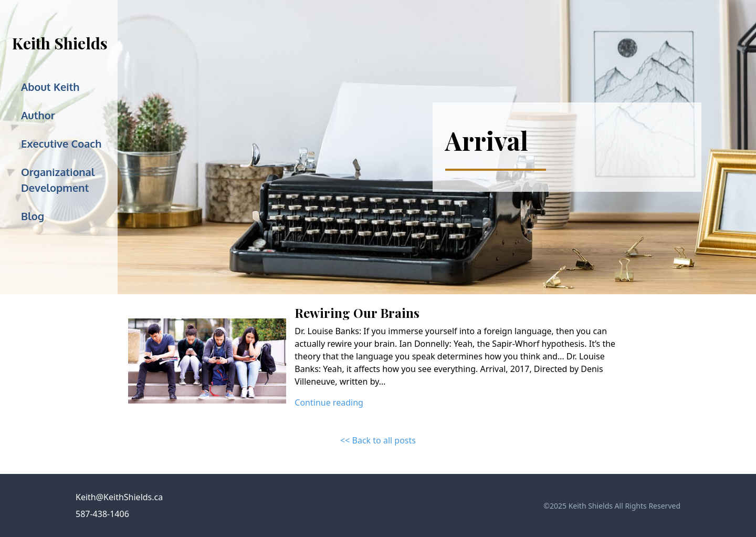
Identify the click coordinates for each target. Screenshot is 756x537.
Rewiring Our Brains (357, 313)
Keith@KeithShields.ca (119, 497)
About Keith (50, 87)
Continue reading (329, 402)
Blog (33, 216)
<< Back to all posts (378, 440)
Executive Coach (61, 143)
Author (38, 115)
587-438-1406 (102, 514)
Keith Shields (60, 43)
